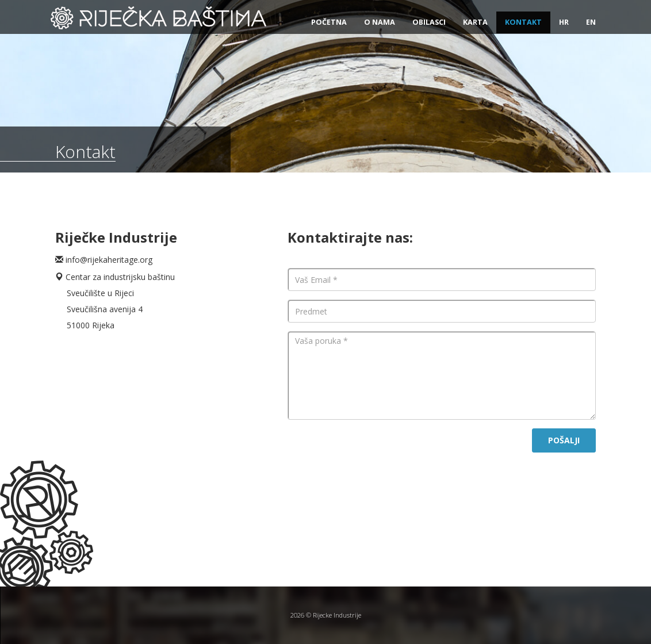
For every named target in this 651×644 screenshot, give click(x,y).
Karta (475, 22)
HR (564, 22)
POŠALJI (564, 440)
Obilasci (429, 22)
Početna (329, 22)
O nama (380, 22)
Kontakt (523, 22)
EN (591, 22)
